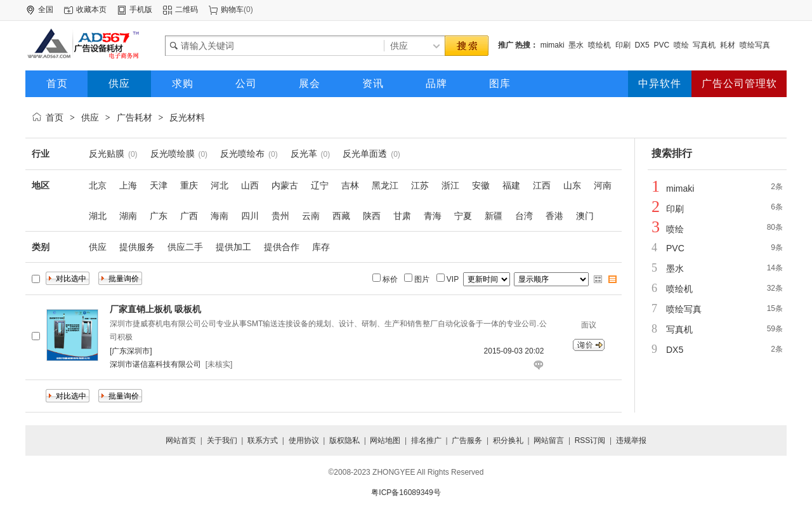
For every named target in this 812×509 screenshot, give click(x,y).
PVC (661, 45)
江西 (542, 185)
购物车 (232, 10)
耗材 (728, 45)
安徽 (481, 185)
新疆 (494, 216)
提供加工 (233, 247)
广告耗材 (134, 117)
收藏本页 (91, 10)
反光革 (304, 154)
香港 (554, 216)
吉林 (350, 185)
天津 (159, 185)
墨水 (576, 45)
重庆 (189, 185)
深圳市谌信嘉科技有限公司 (155, 364)
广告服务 (467, 440)
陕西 (372, 216)
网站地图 (385, 440)
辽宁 (320, 185)
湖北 (98, 216)
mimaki (553, 45)
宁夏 (463, 216)
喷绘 (681, 45)
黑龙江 (385, 185)
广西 (189, 216)
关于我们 (222, 440)
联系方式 (263, 440)
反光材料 (187, 117)
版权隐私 (344, 440)
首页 (55, 117)
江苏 (420, 185)
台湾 (524, 216)
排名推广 (426, 440)
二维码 (187, 10)
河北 (219, 185)
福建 (511, 185)
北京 (98, 185)
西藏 (341, 216)
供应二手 (185, 247)
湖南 (128, 216)
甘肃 (402, 216)
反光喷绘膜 (173, 154)
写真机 (704, 45)
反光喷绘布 (242, 154)
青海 (433, 216)
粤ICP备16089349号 (406, 492)
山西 (250, 185)
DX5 (642, 45)
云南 (311, 216)
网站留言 (549, 440)
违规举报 (631, 440)
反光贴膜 (107, 154)
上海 (128, 185)
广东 (159, 216)
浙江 (450, 185)
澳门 (585, 216)
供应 (90, 117)
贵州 (280, 216)
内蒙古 (285, 185)
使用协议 (304, 440)
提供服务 (137, 247)
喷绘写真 (755, 45)
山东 (572, 185)
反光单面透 (365, 154)
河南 (603, 185)
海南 (219, 216)
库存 (321, 247)
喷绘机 (599, 45)
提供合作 (282, 247)
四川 (250, 216)
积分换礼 (508, 440)
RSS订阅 (590, 440)
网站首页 (181, 440)
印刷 (623, 45)
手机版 (141, 10)
